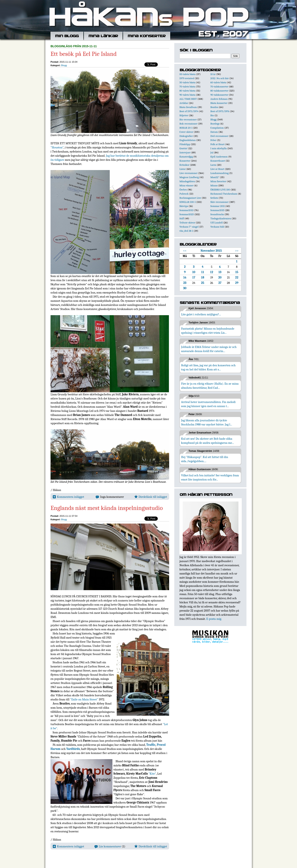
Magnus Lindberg (189, 177)
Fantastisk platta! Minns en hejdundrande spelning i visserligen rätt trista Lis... (208, 331)
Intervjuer (185, 152)
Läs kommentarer (108, 846)
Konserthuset (218, 161)
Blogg (64, 65)
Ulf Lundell (217, 223)
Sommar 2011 (218, 206)
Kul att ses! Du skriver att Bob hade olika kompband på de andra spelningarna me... (207, 441)
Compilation (217, 128)
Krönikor (184, 165)
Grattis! (183, 148)
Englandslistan (188, 140)
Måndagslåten (187, 181)
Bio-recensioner (188, 119)
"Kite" (152, 774)
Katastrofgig (186, 157)
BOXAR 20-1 (186, 128)
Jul (212, 152)
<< (185, 251)
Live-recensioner (189, 173)
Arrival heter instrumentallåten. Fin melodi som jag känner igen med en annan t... (208, 404)
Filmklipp (185, 144)
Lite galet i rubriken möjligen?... (201, 314)
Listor (183, 169)
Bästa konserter (219, 103)
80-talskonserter (219, 91)
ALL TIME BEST (188, 99)
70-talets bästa (187, 86)
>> (237, 251)
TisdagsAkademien (221, 218)
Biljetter (184, 115)
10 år (213, 74)
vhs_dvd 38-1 (186, 231)
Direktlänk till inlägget (151, 497)
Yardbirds (73, 749)
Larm (213, 165)
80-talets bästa (187, 91)
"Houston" (57, 147)
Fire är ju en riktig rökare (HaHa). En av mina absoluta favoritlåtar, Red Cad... (210, 386)
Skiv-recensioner (219, 202)
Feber (213, 140)
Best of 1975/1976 (220, 111)
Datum (214, 132)
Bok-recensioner (188, 124)
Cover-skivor (186, 132)
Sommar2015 (217, 210)
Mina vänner (187, 185)
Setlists (214, 198)
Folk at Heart (217, 144)
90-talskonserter (219, 95)
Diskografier (186, 136)
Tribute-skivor (187, 223)
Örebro (183, 190)
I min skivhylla (219, 148)
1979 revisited (187, 78)
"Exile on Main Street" (84, 699)
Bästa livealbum (188, 107)
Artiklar (184, 103)
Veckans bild (217, 227)
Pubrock (184, 194)
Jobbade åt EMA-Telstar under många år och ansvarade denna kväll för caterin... (209, 349)
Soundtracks (217, 214)
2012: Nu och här (220, 78)
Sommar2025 (187, 214)
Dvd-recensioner (219, 136)
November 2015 (211, 251)
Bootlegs (215, 124)
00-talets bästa (187, 74)
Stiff (182, 218)
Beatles (214, 107)
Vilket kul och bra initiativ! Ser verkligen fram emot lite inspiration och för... (210, 477)
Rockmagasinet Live (190, 198)
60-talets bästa (218, 82)
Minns (214, 185)
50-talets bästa (187, 82)
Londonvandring (219, 173)
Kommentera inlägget (68, 497)
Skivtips (184, 206)
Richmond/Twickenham (224, 194)
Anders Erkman (219, 99)
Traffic (151, 745)
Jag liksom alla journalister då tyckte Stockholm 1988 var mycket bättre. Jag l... (207, 422)
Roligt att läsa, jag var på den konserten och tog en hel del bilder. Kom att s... (208, 367)
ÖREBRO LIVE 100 (220, 190)
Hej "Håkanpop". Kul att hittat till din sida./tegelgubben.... (205, 459)
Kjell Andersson (219, 157)
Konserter (185, 161)
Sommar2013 (186, 210)
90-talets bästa (187, 95)
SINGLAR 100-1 (188, 202)
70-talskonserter (219, 86)
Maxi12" (215, 177)
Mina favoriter (218, 181)
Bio (212, 115)
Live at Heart (217, 169)
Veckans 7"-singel (189, 227)
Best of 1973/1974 (189, 111)
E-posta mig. (214, 619)
